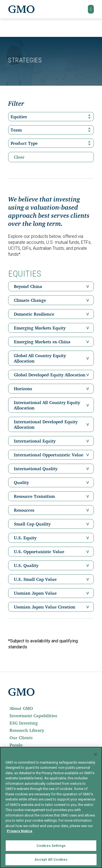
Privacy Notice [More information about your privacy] (20, 831)
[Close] (95, 754)
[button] (91, 9)
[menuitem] (51, 708)
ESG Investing (24, 723)
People (16, 745)
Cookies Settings (51, 846)
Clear (19, 157)
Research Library (27, 730)
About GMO (21, 708)
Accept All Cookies (51, 859)
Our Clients (21, 738)
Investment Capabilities (33, 716)
